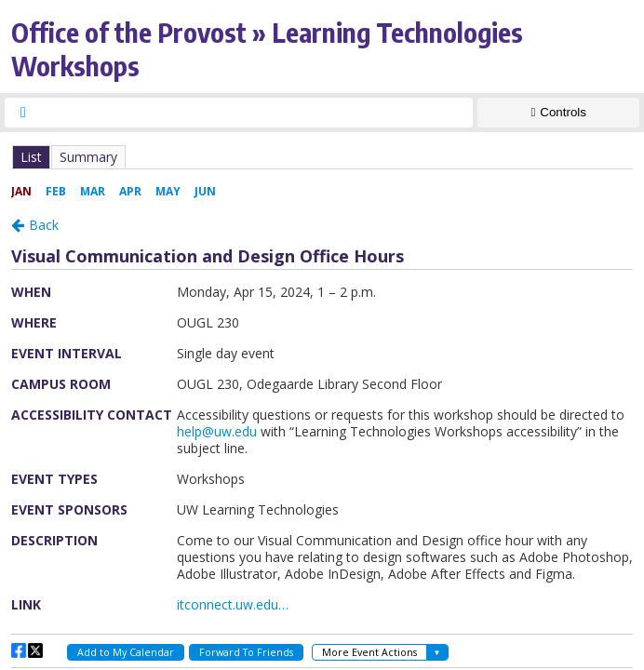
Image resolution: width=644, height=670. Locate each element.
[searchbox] (255, 113)
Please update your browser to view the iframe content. (322, 157)
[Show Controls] (558, 113)
